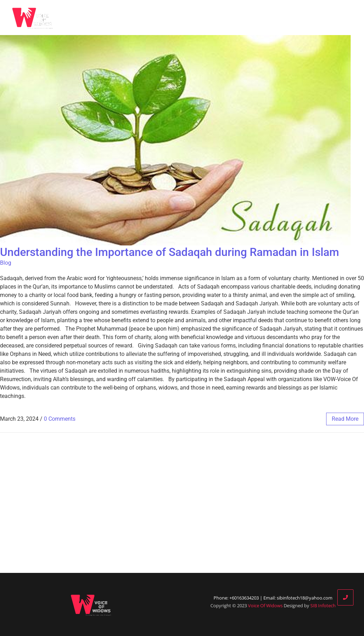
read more (345, 419)
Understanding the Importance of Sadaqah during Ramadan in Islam (170, 252)
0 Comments (60, 419)
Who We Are (196, 18)
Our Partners (266, 18)
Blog (230, 18)
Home (156, 18)
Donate (306, 18)
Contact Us (344, 18)
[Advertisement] (182, 503)
